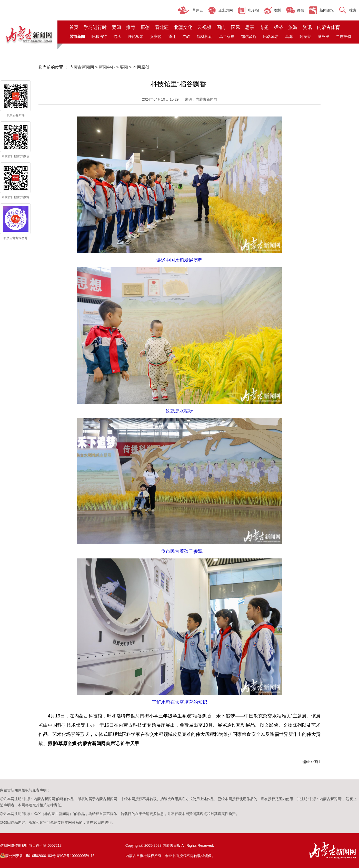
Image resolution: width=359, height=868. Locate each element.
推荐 (131, 27)
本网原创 (141, 67)
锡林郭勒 (205, 36)
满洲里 (323, 36)
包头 (117, 36)
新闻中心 (107, 67)
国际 (235, 27)
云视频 (204, 27)
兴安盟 (156, 36)
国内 (221, 27)
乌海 (289, 36)
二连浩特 (344, 36)
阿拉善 (305, 36)
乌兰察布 (227, 36)
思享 (250, 27)
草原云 (198, 10)
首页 (74, 27)
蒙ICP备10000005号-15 (76, 856)
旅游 (293, 27)
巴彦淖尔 (271, 36)
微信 (301, 10)
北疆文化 (183, 27)
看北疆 (162, 27)
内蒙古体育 (328, 27)
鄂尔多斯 (249, 36)
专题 (264, 27)
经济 (278, 27)
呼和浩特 (99, 36)
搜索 (353, 10)
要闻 (116, 27)
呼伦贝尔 (136, 36)
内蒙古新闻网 (82, 67)
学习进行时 (95, 27)
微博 (278, 10)
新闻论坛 (327, 10)
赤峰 (186, 36)
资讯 (307, 27)
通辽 (172, 36)
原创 (145, 27)
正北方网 (226, 10)
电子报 (254, 10)
